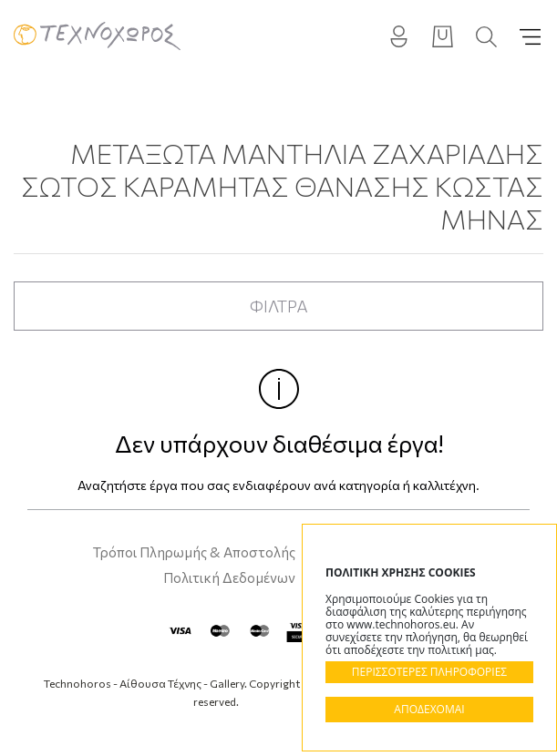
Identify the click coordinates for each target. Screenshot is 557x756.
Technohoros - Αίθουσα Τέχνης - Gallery (97, 36)
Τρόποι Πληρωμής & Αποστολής (194, 552)
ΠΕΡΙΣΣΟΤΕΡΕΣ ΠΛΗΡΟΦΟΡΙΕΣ (429, 672)
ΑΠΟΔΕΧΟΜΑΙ (429, 709)
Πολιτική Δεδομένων (229, 577)
